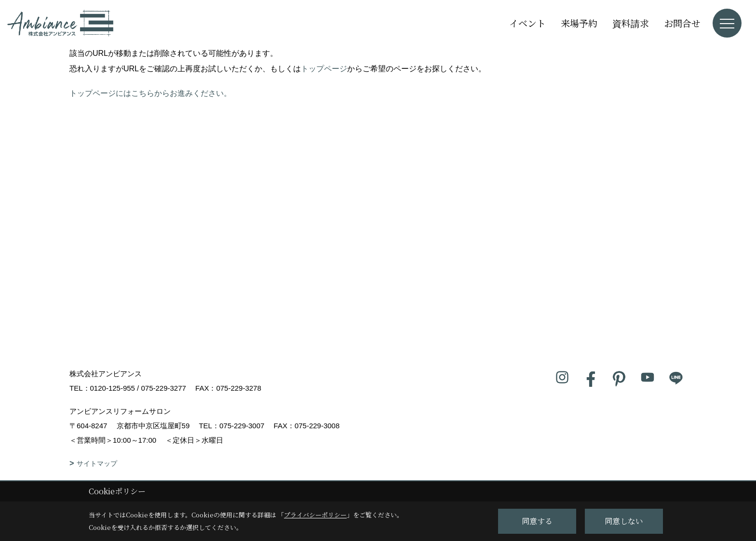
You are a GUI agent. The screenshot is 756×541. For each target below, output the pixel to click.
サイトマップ (97, 463)
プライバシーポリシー (315, 515)
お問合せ (682, 23)
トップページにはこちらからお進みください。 (150, 93)
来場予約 (579, 23)
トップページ (324, 69)
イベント (527, 23)
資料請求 (631, 23)
